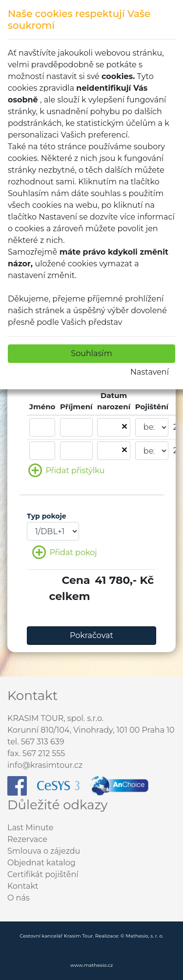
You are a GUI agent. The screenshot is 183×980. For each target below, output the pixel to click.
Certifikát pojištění (43, 874)
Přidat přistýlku (66, 471)
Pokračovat (91, 635)
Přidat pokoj (64, 553)
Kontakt (23, 886)
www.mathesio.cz (92, 965)
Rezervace (27, 839)
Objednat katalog (41, 863)
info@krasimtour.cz (45, 765)
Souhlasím (91, 353)
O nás (19, 898)
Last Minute (30, 828)
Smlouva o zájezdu (44, 851)
